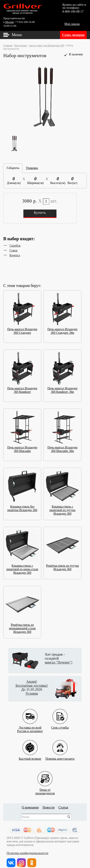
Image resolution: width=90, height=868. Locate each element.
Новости (49, 807)
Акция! (32, 681)
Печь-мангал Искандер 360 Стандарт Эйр (62, 330)
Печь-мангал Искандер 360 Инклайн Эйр (62, 448)
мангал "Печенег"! (59, 662)
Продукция (21, 45)
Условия (32, 693)
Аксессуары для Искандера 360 (47, 45)
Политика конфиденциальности (27, 853)
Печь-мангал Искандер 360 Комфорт (22, 389)
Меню (17, 35)
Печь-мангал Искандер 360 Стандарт (22, 330)
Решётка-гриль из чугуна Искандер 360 (62, 566)
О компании (30, 807)
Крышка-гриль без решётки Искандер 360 (22, 507)
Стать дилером (73, 35)
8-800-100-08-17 (73, 12)
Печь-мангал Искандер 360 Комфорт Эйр (62, 389)
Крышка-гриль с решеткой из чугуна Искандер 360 (62, 509)
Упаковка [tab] (32, 168)
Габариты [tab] (13, 168)
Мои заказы (72, 24)
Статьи (63, 807)
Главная (8, 45)
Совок (14, 250)
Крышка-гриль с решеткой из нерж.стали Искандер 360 (22, 568)
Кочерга (15, 255)
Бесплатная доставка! (32, 685)
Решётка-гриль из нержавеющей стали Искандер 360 (22, 627)
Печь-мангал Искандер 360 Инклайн (22, 448)
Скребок (15, 246)
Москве (10, 22)
